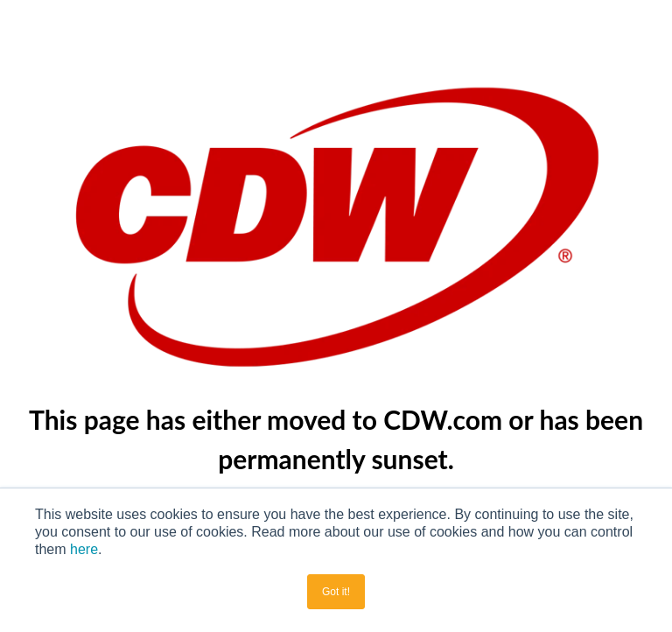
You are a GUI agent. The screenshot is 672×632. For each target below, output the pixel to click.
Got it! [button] (336, 592)
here (84, 549)
